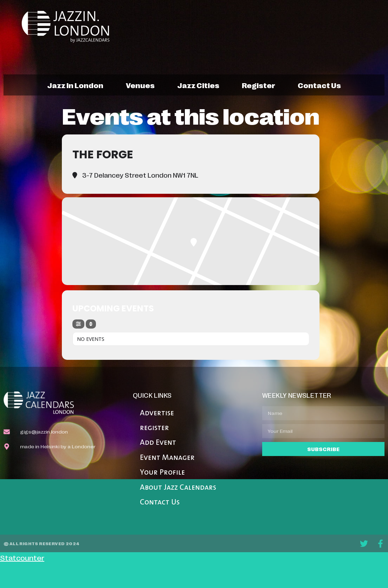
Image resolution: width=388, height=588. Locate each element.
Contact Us (160, 503)
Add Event (158, 443)
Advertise (157, 413)
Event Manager (167, 458)
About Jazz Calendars (178, 488)
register (258, 85)
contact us (319, 85)
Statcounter (22, 557)
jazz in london (75, 85)
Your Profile (162, 473)
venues (140, 85)
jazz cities (198, 85)
